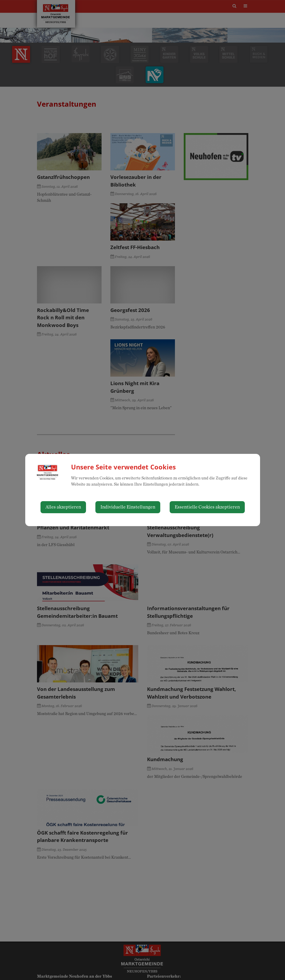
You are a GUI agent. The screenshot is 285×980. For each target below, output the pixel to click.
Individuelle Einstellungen (128, 507)
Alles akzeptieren (63, 507)
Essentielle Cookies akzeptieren (207, 507)
